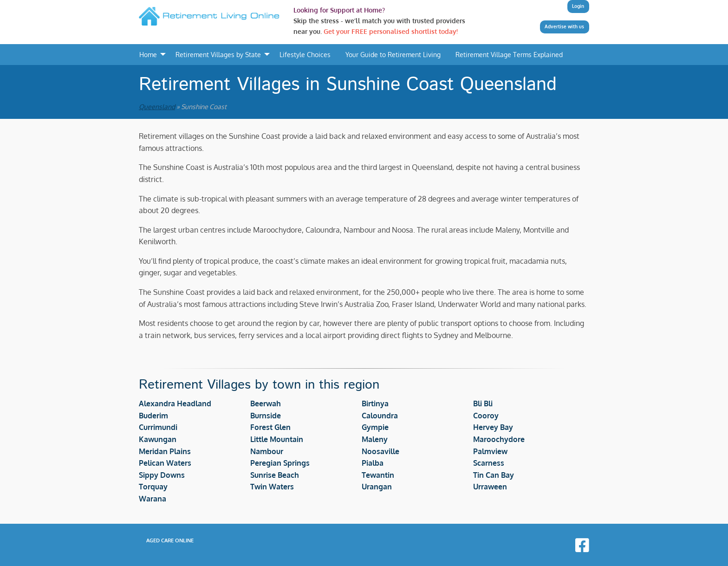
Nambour (267, 451)
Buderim (153, 416)
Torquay (153, 487)
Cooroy (486, 416)
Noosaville (380, 451)
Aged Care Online (170, 540)
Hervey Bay (493, 427)
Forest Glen (270, 427)
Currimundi (158, 427)
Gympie (375, 427)
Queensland (157, 107)
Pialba (373, 463)
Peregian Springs (280, 463)
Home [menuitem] (148, 54)
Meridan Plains (165, 451)
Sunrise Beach (275, 475)
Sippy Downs (162, 475)
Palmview (490, 451)
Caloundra (380, 416)
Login (578, 6)
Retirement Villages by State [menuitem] (218, 54)
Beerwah (266, 403)
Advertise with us (564, 26)
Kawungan (158, 439)
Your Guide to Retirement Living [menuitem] (393, 54)
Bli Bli (483, 403)
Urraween (490, 487)
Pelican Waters (165, 463)
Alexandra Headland (175, 403)
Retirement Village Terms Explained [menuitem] (509, 54)
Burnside (266, 416)
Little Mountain (277, 439)
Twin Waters (272, 487)
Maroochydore (499, 439)
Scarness (489, 463)
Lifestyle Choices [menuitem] (305, 54)
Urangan (377, 487)
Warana (153, 499)
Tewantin (378, 475)
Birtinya (375, 403)
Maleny (375, 439)
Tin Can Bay (494, 475)
